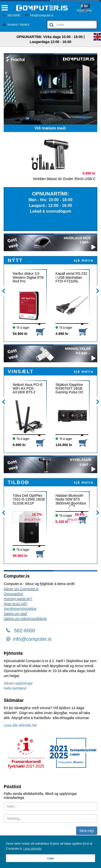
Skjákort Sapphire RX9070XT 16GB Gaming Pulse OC (70, 389)
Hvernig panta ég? (18, 599)
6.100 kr (62, 522)
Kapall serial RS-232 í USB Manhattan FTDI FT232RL (71, 277)
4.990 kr (62, 334)
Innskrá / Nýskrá (16, 25)
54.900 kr (20, 334)
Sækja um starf (15, 614)
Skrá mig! (87, 831)
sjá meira (83, 260)
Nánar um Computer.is (21, 589)
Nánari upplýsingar (18, 683)
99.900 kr (20, 556)
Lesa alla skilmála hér (21, 725)
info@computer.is (39, 15)
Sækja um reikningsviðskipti (25, 619)
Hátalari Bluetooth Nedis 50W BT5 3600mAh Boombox (71, 500)
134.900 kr (64, 445)
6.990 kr (19, 445)
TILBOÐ (18, 482)
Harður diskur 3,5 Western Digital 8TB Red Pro (28, 277)
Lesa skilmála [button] (32, 849)
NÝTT (15, 260)
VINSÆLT (21, 371)
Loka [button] (50, 858)
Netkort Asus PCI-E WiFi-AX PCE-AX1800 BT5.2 (28, 389)
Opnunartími (13, 594)
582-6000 (11, 15)
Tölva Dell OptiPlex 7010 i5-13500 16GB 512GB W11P (29, 500)
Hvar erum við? (16, 604)
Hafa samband (15, 688)
